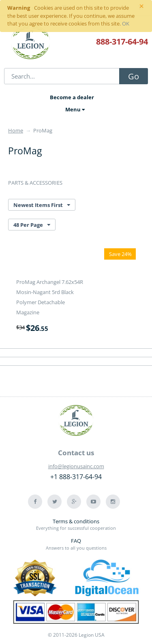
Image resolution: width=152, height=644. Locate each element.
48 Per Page (32, 225)
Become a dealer (72, 97)
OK (126, 23)
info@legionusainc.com (76, 466)
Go (134, 76)
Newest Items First (42, 205)
